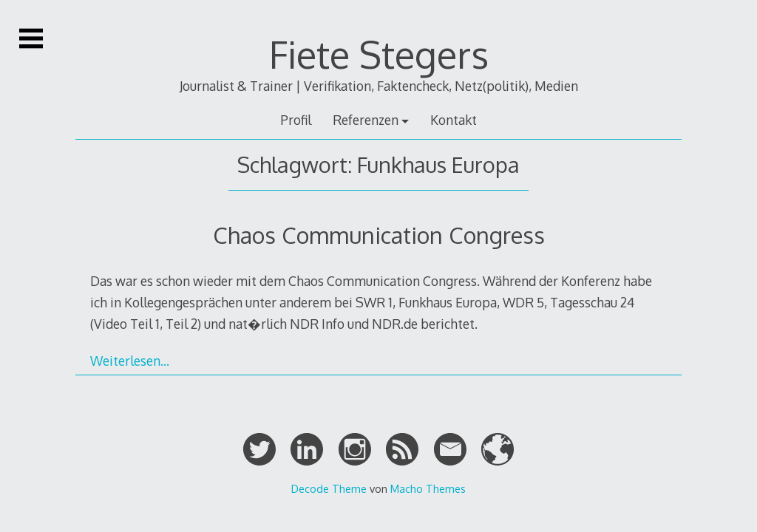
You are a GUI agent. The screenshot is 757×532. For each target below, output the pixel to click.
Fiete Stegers (379, 54)
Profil (296, 120)
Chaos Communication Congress (379, 235)
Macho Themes (428, 488)
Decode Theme (329, 488)
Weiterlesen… (130, 361)
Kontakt (454, 120)
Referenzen (366, 120)
